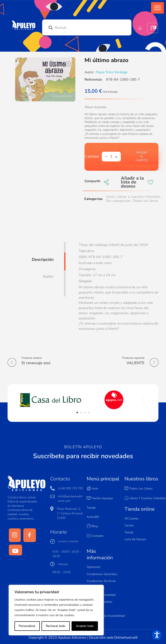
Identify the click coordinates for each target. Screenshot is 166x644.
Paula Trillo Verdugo (112, 72)
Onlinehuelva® (126, 638)
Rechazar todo (56, 626)
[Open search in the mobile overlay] (87, 27)
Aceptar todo (85, 626)
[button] (157, 8)
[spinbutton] (111, 157)
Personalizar (27, 626)
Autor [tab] (48, 276)
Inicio (110, 197)
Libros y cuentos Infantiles (139, 197)
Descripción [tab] (43, 260)
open (68, 64)
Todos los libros (146, 201)
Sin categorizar (118, 201)
